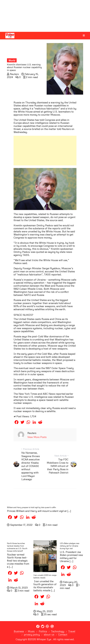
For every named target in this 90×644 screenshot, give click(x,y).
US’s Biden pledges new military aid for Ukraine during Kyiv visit (70, 546)
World (12, 60)
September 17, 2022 (20, 525)
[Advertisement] (45, 16)
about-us (49, 634)
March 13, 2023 (18, 588)
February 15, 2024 (23, 76)
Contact (63, 634)
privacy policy (32, 634)
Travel (72, 631)
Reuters (13, 74)
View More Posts (37, 437)
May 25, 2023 (43, 611)
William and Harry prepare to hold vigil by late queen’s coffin (31, 507)
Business (19, 631)
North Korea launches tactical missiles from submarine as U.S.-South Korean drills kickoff (17, 547)
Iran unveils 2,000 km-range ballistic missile (45, 576)
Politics (43, 631)
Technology (58, 631)
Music (31, 631)
